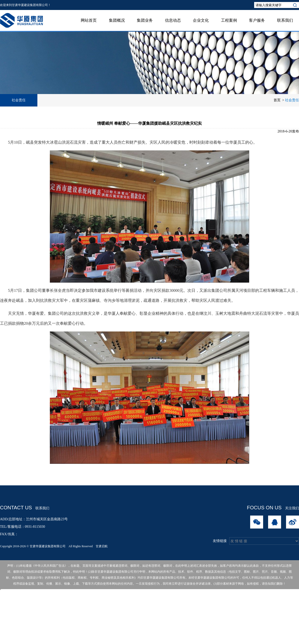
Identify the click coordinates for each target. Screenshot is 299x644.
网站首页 (89, 20)
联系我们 (285, 20)
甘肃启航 (102, 546)
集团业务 (145, 20)
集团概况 (117, 20)
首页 (277, 100)
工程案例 (229, 20)
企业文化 (201, 20)
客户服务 (257, 20)
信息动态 (173, 20)
